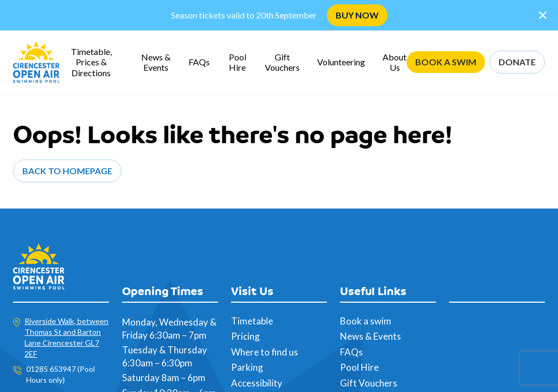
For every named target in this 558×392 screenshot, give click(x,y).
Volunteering (341, 62)
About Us (395, 62)
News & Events (156, 62)
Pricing (245, 336)
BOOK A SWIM (446, 62)
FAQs (199, 62)
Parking (247, 367)
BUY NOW (357, 15)
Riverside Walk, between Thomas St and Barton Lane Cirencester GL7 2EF (66, 337)
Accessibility (257, 383)
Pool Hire (238, 62)
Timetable (252, 321)
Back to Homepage (67, 171)
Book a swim (366, 321)
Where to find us (265, 352)
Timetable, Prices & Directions (91, 62)
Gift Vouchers (282, 62)
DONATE (517, 62)
